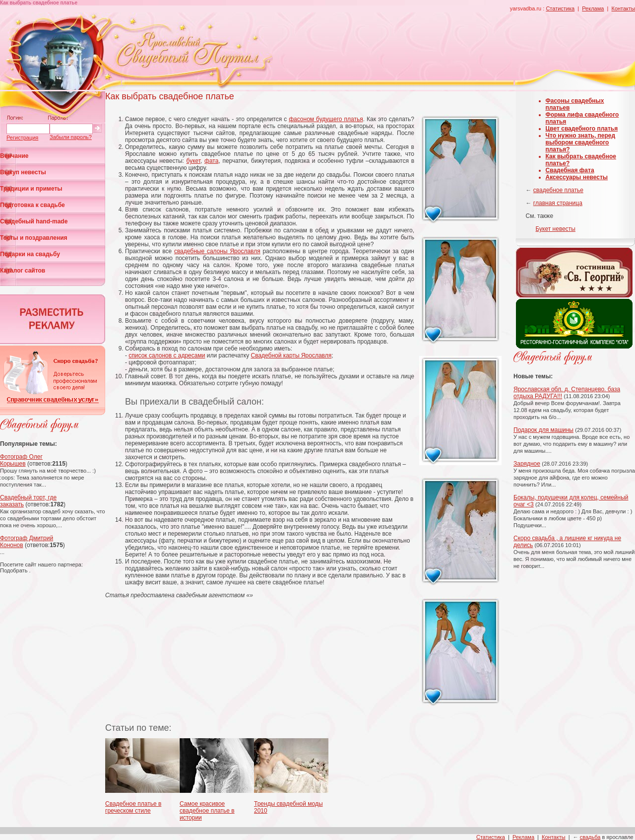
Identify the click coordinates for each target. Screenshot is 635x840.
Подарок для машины (543, 430)
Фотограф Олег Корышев (21, 460)
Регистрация (22, 138)
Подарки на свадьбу (30, 254)
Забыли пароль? (71, 137)
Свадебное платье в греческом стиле (133, 807)
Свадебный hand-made (34, 221)
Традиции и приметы (31, 189)
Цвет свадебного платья (582, 129)
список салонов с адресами (167, 355)
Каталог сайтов (23, 271)
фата (211, 161)
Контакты (623, 8)
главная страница (558, 203)
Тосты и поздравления (34, 238)
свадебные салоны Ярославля (217, 251)
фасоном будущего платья (326, 119)
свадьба (590, 837)
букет (193, 161)
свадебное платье (558, 190)
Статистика (560, 8)
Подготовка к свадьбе (32, 205)
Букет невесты (556, 229)
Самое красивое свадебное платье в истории (207, 811)
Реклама (593, 8)
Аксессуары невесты (577, 177)
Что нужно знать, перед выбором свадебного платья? (581, 142)
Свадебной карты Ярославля (291, 355)
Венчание (14, 156)
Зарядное (527, 464)
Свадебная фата (570, 170)
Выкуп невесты (23, 172)
